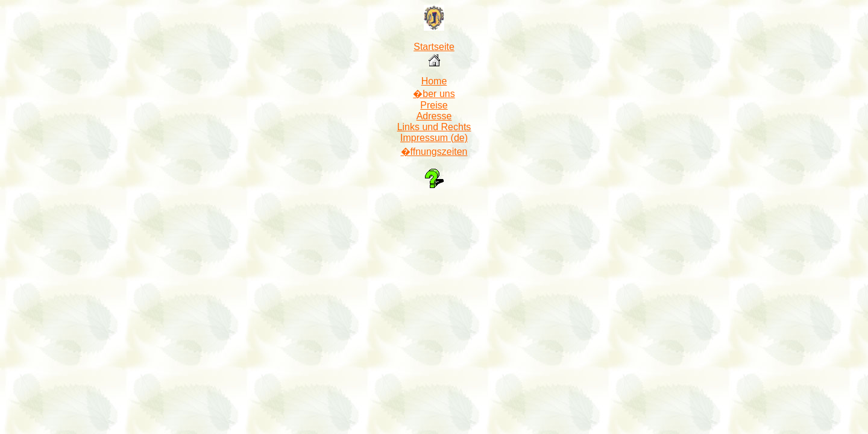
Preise (434, 105)
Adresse (434, 116)
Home (434, 81)
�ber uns (434, 94)
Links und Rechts (434, 127)
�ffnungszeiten (434, 152)
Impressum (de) (434, 138)
